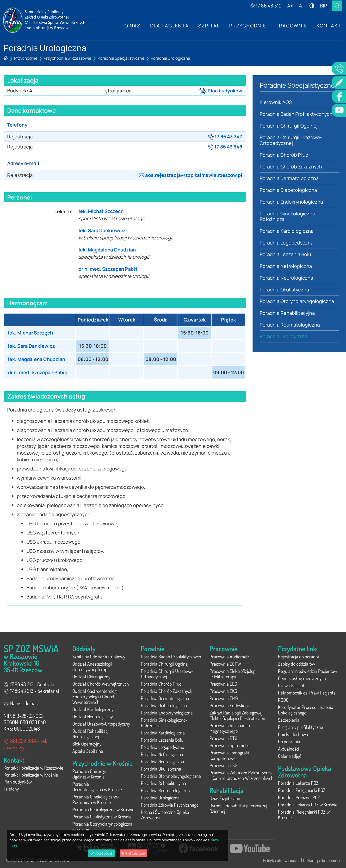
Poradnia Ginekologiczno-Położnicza (288, 217)
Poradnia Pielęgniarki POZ (302, 790)
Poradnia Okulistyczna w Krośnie (102, 817)
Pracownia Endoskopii (230, 705)
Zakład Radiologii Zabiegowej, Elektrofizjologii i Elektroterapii (237, 715)
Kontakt (329, 26)
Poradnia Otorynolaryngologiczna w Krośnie (102, 826)
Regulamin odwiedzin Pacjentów (308, 671)
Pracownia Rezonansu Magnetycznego (230, 728)
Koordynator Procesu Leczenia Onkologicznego (306, 710)
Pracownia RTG (223, 738)
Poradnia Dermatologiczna (289, 179)
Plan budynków (220, 91)
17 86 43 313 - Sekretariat (31, 691)
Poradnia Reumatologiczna (290, 326)
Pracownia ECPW (225, 664)
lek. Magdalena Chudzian (108, 250)
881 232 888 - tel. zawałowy (25, 744)
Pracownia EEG (223, 684)
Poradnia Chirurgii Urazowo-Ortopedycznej (291, 140)
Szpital (208, 26)
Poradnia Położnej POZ (299, 797)
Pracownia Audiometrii (230, 656)
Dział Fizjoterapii (225, 798)
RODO (283, 700)
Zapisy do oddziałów (297, 664)
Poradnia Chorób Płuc (284, 155)
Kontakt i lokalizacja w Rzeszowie (33, 768)
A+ (290, 6)
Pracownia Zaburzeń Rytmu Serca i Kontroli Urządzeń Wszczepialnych (241, 775)
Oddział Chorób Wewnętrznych (101, 684)
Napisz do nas (21, 703)
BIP (324, 6)
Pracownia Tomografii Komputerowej (229, 755)
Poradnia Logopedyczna (287, 243)
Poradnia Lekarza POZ (298, 783)
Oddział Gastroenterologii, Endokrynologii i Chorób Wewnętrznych (96, 696)
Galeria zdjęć (290, 756)
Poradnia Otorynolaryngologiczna (297, 302)
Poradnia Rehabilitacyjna (287, 314)
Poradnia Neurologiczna (286, 279)
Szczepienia (289, 720)
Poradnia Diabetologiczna (288, 190)
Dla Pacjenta (169, 26)
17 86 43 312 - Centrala (29, 684)
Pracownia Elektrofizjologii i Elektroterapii (233, 674)
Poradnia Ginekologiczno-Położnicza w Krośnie (96, 799)
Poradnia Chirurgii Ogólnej (289, 126)
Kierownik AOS (276, 102)
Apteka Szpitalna (88, 751)
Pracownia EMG (224, 698)
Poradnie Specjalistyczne (121, 58)
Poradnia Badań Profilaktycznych (296, 114)
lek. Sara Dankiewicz (103, 230)
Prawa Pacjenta (292, 685)
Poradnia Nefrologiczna (286, 267)
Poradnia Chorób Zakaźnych (291, 167)
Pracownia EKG (223, 691)
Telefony (11, 790)
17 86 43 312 (266, 6)
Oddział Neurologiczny (93, 716)
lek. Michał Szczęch (102, 211)
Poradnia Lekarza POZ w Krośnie (308, 804)
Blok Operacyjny (87, 744)
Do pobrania (289, 741)
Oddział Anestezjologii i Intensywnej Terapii (92, 666)
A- (301, 6)
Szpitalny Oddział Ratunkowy (99, 656)
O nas (132, 26)
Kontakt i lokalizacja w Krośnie (31, 775)
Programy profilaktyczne (300, 727)
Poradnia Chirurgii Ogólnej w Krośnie (89, 774)
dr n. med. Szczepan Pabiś (109, 269)
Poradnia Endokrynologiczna (291, 202)
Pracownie (291, 26)
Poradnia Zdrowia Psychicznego (170, 805)
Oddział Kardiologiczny (93, 709)
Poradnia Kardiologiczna (287, 232)
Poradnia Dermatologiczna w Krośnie (97, 787)
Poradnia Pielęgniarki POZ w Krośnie (304, 814)
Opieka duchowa (293, 734)
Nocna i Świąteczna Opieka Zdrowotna (165, 815)
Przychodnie (247, 26)
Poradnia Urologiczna (170, 58)
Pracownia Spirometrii (230, 745)
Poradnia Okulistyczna (285, 291)
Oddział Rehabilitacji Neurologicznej (91, 734)
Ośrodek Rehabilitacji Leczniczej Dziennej (238, 808)
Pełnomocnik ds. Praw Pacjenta (307, 693)
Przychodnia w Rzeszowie (68, 58)
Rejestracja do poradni (298, 656)
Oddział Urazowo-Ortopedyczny (101, 724)
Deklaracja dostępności (321, 860)
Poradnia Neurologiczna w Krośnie (103, 809)
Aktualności (289, 749)
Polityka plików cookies (282, 860)
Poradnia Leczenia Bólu (285, 255)
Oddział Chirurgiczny (91, 676)
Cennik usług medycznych (302, 678)
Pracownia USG (223, 765)
